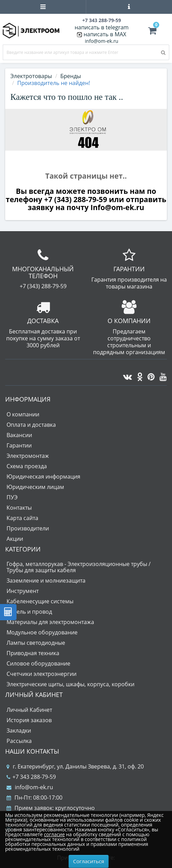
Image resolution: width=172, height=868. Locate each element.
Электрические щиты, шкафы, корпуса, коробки (70, 684)
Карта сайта (22, 518)
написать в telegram (102, 27)
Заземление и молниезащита (46, 581)
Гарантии (19, 445)
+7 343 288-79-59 (31, 777)
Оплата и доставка (31, 425)
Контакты (19, 508)
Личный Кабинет (29, 710)
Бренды (71, 76)
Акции (15, 539)
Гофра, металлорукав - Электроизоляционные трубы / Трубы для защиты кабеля (79, 567)
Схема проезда (27, 466)
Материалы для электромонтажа (50, 622)
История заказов (29, 720)
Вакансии (19, 435)
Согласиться (89, 861)
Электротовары (31, 76)
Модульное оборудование (42, 632)
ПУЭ (12, 497)
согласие (54, 834)
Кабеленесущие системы (40, 601)
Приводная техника (33, 653)
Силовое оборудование (38, 663)
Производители (28, 528)
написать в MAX (105, 34)
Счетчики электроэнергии (42, 674)
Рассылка (19, 741)
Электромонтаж (28, 456)
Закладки (19, 730)
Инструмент (23, 591)
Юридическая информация (43, 477)
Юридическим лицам (35, 487)
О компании (23, 414)
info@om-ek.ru (102, 41)
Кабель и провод (29, 612)
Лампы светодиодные (36, 643)
